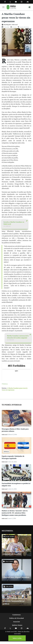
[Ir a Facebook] (5, 628)
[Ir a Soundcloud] (27, 628)
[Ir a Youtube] (16, 2)
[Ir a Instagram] (22, 2)
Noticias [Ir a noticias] (4, 388)
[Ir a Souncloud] (27, 2)
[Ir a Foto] (16, 42)
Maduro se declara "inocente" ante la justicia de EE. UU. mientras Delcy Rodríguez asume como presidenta (15, 513)
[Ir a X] (10, 628)
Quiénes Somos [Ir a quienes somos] (17, 625)
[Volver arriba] (16, 638)
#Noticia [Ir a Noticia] (5, 384)
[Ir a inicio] (11, 7)
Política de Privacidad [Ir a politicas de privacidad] (16, 618)
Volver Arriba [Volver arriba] (17, 638)
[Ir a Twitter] (10, 2)
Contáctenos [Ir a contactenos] (17, 615)
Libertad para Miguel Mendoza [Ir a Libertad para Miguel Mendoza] (16, 577)
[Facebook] (5, 2)
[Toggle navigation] (3, 7)
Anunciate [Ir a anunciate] (16, 622)
